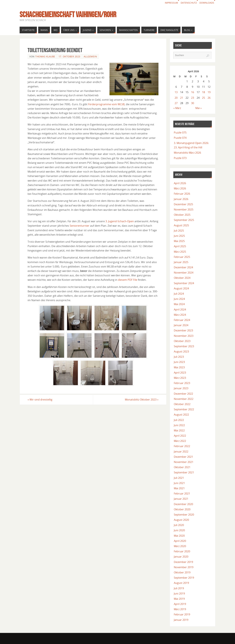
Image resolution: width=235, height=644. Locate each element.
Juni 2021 (179, 483)
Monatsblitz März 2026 (187, 153)
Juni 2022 (179, 425)
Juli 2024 (179, 294)
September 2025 (184, 220)
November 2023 (184, 336)
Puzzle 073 (180, 158)
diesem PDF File (128, 280)
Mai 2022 (179, 430)
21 (182, 98)
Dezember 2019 (183, 562)
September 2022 (184, 409)
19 (209, 92)
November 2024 (184, 273)
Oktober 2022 (182, 404)
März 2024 (180, 315)
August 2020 (181, 520)
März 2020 (180, 546)
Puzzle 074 (180, 138)
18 (204, 92)
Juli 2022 (179, 420)
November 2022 (184, 399)
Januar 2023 (181, 388)
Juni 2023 (179, 362)
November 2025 (184, 209)
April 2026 (180, 183)
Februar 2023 (182, 383)
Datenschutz (189, 3)
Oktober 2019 (182, 572)
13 (176, 92)
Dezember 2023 (183, 330)
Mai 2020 (179, 536)
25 (204, 98)
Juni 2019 (179, 594)
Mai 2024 (179, 304)
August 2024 (181, 288)
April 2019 (180, 604)
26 (209, 98)
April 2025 (180, 246)
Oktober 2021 (182, 467)
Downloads (207, 3)
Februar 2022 (182, 446)
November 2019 (184, 567)
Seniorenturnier (80, 226)
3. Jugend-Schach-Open (120, 221)
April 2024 (180, 309)
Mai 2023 (179, 367)
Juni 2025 (179, 236)
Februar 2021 (182, 493)
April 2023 (180, 373)
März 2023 (180, 378)
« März (177, 108)
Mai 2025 (179, 241)
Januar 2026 (181, 199)
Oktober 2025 (182, 215)
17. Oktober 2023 (69, 56)
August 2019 (181, 583)
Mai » (199, 108)
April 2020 (180, 541)
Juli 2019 (179, 588)
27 (176, 103)
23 (193, 98)
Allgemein (90, 56)
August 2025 (181, 225)
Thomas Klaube (45, 56)
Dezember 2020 (183, 504)
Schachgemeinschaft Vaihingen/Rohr (68, 15)
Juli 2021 (179, 478)
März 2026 (180, 188)
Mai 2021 (179, 488)
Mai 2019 (179, 599)
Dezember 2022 (183, 394)
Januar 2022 (181, 452)
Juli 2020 (179, 525)
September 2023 (184, 346)
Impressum (171, 3)
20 (176, 98)
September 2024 (184, 283)
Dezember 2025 (183, 204)
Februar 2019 (182, 614)
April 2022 (180, 436)
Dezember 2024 (183, 267)
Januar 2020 (181, 557)
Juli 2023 (179, 357)
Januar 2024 (181, 325)
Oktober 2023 (182, 341)
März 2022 (180, 441)
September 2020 (184, 515)
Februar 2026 (182, 194)
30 (193, 103)
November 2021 (184, 462)
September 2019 (184, 578)
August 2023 (181, 351)
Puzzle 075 (180, 133)
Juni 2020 (179, 530)
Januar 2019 (181, 620)
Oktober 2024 (182, 278)
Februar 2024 (182, 320)
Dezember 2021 (183, 457)
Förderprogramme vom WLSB (106, 104)
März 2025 (180, 252)
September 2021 (184, 472)
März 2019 (180, 609)
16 (193, 92)
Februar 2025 (182, 257)
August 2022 (181, 415)
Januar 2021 (181, 499)
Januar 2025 (181, 262)
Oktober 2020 (182, 509)
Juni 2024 (179, 299)
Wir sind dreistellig (40, 400)
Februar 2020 (182, 551)
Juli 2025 (179, 231)
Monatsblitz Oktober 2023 (142, 400)
